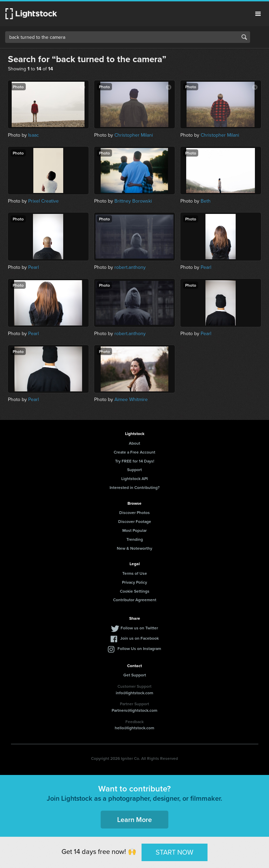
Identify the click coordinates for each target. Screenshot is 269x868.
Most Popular (134, 530)
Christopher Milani (134, 135)
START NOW (175, 852)
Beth (206, 201)
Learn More (134, 819)
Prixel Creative (43, 201)
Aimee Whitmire (131, 399)
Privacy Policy (134, 582)
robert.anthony (130, 267)
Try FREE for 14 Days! (135, 461)
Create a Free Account (134, 452)
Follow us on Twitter (139, 628)
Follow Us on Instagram (139, 648)
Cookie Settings (135, 591)
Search (244, 37)
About (134, 443)
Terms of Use (135, 573)
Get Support (135, 675)
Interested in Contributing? (135, 487)
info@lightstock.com (134, 693)
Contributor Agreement (135, 600)
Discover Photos (134, 512)
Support (134, 470)
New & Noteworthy (134, 548)
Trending (135, 539)
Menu (258, 14)
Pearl (33, 267)
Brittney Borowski (133, 201)
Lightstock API (134, 478)
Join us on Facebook (139, 638)
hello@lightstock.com (134, 728)
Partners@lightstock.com (134, 710)
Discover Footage (135, 521)
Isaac (33, 135)
